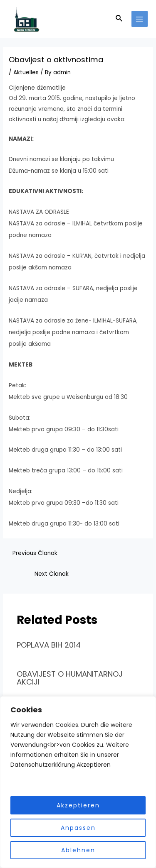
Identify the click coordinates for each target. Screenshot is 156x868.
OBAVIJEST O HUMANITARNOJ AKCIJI (70, 678)
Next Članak (52, 574)
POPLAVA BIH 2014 (49, 645)
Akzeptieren (78, 805)
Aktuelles (26, 72)
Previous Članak (35, 553)
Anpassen (78, 828)
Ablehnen (78, 850)
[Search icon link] (119, 19)
